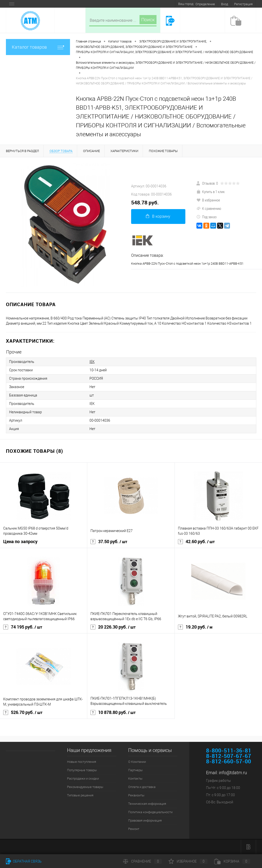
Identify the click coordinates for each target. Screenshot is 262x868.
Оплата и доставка (142, 787)
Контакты (135, 779)
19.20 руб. (195, 627)
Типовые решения (80, 795)
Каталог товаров (38, 47)
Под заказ (206, 217)
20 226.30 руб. (113, 627)
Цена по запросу (20, 542)
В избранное (208, 200)
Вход (225, 4)
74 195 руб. (23, 627)
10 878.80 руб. (113, 712)
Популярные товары (82, 770)
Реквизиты (136, 795)
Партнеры (135, 770)
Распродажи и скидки (83, 779)
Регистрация (243, 4)
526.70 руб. (23, 712)
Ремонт (134, 829)
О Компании (137, 762)
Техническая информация (147, 804)
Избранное (188, 861)
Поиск (148, 20)
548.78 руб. (145, 203)
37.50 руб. (109, 542)
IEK (92, 362)
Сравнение (142, 861)
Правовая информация (145, 820)
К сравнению (209, 208)
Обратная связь (24, 861)
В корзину (158, 216)
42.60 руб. (196, 542)
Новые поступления (82, 762)
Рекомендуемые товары (85, 787)
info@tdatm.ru (233, 773)
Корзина (232, 861)
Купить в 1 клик (211, 192)
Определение (205, 4)
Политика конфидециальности (150, 812)
